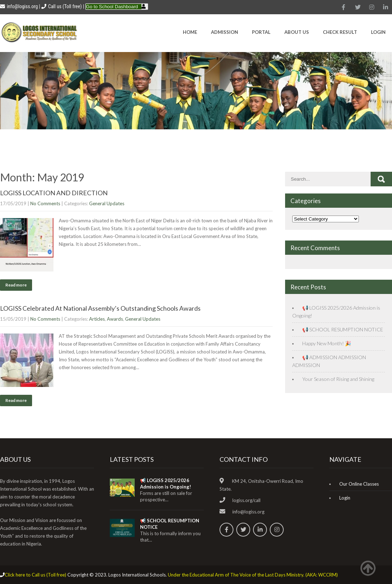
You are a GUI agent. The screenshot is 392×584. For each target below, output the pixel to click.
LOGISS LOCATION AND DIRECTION (54, 193)
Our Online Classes (359, 484)
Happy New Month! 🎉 (327, 343)
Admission (225, 32)
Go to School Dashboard (112, 7)
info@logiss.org (19, 6)
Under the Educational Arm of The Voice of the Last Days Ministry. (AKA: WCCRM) (253, 575)
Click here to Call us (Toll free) (35, 575)
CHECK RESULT (340, 32)
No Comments (45, 203)
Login (378, 32)
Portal (261, 32)
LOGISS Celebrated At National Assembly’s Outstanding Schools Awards (100, 308)
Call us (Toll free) (65, 6)
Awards (115, 319)
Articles (97, 319)
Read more (16, 285)
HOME (190, 32)
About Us (297, 32)
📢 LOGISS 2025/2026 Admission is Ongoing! (166, 484)
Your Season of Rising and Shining (338, 379)
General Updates (107, 203)
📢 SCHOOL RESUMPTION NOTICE (343, 329)
